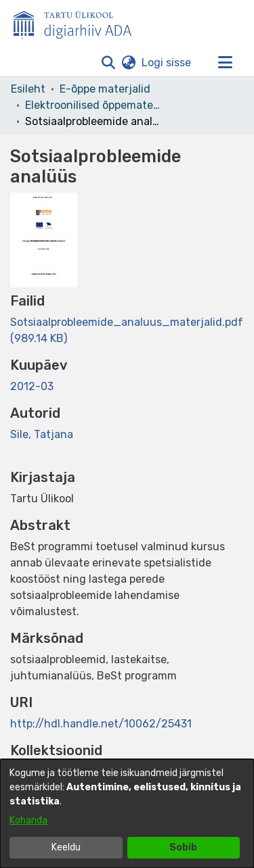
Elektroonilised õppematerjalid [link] (93, 105)
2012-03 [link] (32, 386)
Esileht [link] (28, 89)
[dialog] (127, 814)
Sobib (183, 847)
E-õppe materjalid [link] (105, 89)
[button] (108, 63)
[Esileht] (78, 22)
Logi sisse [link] (167, 63)
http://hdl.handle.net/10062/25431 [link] (101, 724)
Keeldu (66, 847)
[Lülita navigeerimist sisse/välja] (225, 63)
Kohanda (28, 820)
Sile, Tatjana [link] (42, 434)
